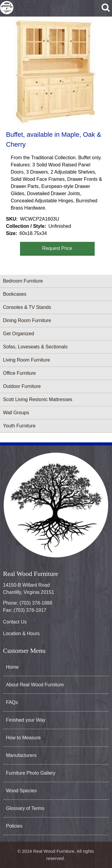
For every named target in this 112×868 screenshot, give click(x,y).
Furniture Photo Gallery (31, 773)
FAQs (12, 702)
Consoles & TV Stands (27, 307)
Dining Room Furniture (27, 320)
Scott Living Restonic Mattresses (38, 399)
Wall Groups (16, 413)
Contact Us (15, 622)
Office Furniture (19, 373)
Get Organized (19, 334)
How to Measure (23, 738)
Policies (14, 826)
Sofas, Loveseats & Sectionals (35, 347)
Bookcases (15, 294)
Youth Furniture (19, 426)
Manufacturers (21, 755)
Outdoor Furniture (22, 386)
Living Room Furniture (26, 360)
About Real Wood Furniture (35, 685)
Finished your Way (26, 720)
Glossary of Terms (25, 808)
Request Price (57, 248)
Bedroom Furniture (23, 281)
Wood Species (21, 791)
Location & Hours (21, 633)
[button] (55, 72)
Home (12, 667)
